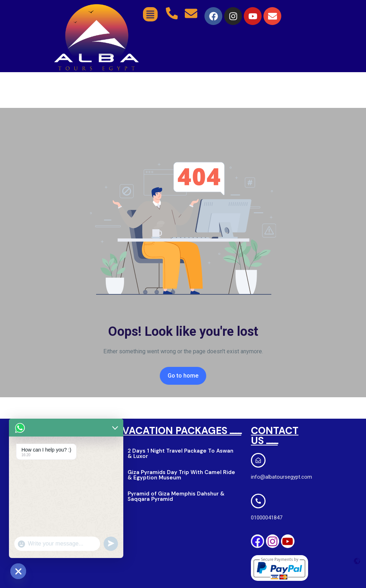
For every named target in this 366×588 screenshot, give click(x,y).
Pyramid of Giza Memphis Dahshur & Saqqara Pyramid (176, 496)
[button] (150, 14)
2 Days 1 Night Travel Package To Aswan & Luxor (180, 454)
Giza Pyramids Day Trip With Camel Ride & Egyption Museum (181, 475)
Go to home (183, 376)
